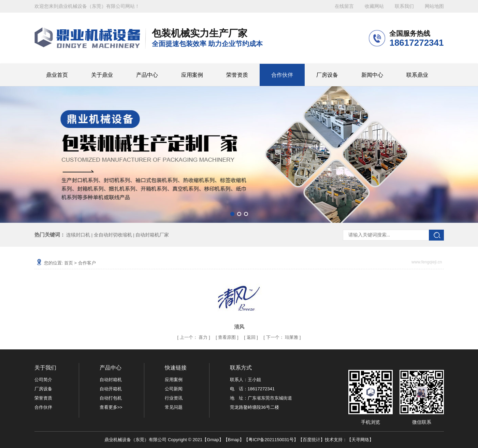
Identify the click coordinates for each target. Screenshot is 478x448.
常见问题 (174, 407)
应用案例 (192, 75)
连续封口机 (78, 235)
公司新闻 (174, 389)
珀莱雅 (292, 337)
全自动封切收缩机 (113, 235)
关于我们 (45, 368)
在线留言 (344, 6)
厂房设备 (327, 75)
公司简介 (43, 380)
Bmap (234, 440)
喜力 (203, 337)
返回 (251, 337)
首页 (69, 263)
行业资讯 (174, 398)
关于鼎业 (102, 75)
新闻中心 (372, 75)
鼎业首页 (57, 75)
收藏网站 (374, 6)
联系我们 (404, 6)
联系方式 (241, 368)
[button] (232, 214)
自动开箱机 (111, 389)
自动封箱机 (111, 380)
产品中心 (147, 75)
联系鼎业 (417, 75)
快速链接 (176, 368)
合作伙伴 (282, 75)
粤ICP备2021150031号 (271, 440)
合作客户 (87, 263)
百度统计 (312, 440)
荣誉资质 (237, 75)
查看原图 (228, 337)
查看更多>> (111, 407)
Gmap (213, 440)
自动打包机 (111, 398)
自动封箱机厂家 (152, 235)
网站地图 (434, 6)
